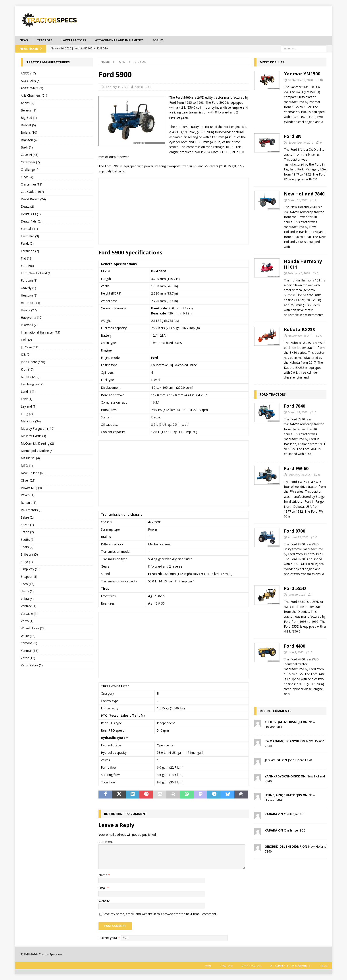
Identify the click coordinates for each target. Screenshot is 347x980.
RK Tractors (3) (32, 510)
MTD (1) (27, 466)
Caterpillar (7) (30, 163)
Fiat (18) (27, 259)
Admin (139, 87)
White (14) (28, 636)
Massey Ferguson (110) (38, 429)
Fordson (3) (29, 281)
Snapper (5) (29, 577)
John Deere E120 (300, 760)
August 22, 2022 (298, 538)
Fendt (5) (27, 244)
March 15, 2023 (298, 200)
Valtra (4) (27, 599)
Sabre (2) (27, 518)
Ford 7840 (295, 406)
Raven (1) (28, 495)
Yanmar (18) (30, 651)
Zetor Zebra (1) (32, 666)
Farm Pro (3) (30, 237)
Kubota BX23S (299, 330)
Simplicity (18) (31, 569)
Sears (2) (27, 547)
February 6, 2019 (299, 274)
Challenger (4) (31, 170)
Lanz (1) (27, 399)
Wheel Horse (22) (33, 629)
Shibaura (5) (29, 555)
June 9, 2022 (296, 653)
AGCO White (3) (32, 89)
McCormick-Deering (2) (37, 444)
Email (103, 888)
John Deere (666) (33, 362)
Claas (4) (27, 177)
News (24, 40)
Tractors (46, 40)
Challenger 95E (295, 815)
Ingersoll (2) (29, 325)
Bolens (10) (29, 133)
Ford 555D (295, 589)
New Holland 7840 (304, 194)
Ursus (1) (27, 592)
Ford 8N (293, 137)
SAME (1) (27, 525)
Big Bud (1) (29, 118)
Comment (106, 842)
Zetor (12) (28, 658)
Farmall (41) (29, 229)
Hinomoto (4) (30, 303)
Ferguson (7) (30, 251)
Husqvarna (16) (32, 318)
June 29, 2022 (297, 595)
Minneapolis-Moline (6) (37, 451)
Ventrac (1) (29, 606)
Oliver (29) (28, 481)
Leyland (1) (29, 407)
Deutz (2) (27, 207)
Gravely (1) (28, 288)
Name (103, 876)
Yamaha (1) (29, 643)
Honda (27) (29, 310)
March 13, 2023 (298, 413)
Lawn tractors (77, 40)
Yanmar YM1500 (302, 74)
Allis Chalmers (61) (34, 96)
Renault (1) (29, 503)
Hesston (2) (29, 296)
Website (104, 901)
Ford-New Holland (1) (36, 274)
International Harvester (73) (40, 333)
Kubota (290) (30, 377)
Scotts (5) (28, 540)
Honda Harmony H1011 (303, 265)
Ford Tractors (273, 395)
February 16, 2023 (300, 475)
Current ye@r (109, 938)
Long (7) (27, 414)
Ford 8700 (295, 531)
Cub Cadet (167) (32, 192)
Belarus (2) (29, 111)
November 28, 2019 (301, 336)
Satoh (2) (27, 532)
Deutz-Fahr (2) (31, 222)
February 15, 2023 (116, 87)
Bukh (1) (27, 148)
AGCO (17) (28, 74)
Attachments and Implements (127, 40)
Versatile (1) (29, 614)
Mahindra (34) (31, 421)
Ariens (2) (28, 103)
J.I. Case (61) (30, 347)
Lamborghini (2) (32, 384)
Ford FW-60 (296, 469)
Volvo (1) (27, 621)
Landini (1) (28, 392)
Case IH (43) (30, 155)
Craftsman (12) (32, 185)
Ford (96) (27, 266)
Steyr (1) (27, 562)
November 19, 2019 (301, 143)
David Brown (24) (33, 200)
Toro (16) (28, 584)
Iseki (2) (26, 340)
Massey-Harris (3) (33, 436)
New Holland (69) (33, 473)
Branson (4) (29, 140)
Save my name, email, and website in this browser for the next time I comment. (160, 914)
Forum (168, 40)
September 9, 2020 (300, 80)
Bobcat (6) (28, 126)
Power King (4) (31, 488)
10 (321, 80)
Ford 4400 (295, 646)
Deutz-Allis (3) (31, 214)
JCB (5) (26, 355)
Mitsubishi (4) (30, 458)
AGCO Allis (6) (31, 81)
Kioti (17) (27, 370)
